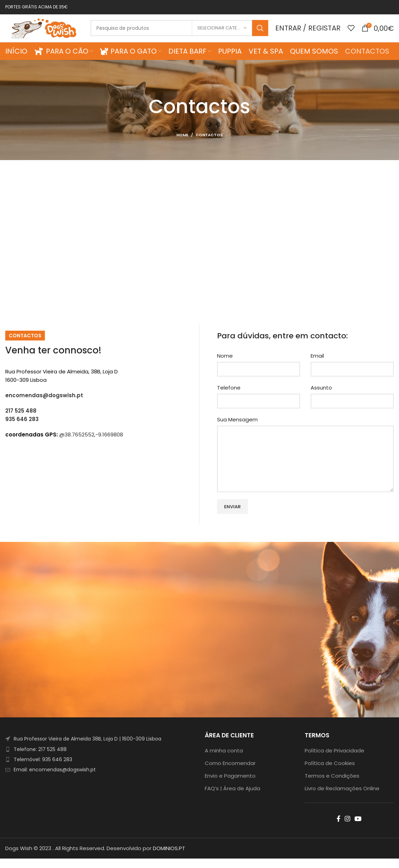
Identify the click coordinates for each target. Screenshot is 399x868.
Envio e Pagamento (230, 785)
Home (182, 144)
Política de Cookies (330, 773)
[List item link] (100, 758)
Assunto (321, 397)
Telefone (229, 397)
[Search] (184, 33)
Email (317, 365)
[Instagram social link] (347, 828)
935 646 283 (22, 428)
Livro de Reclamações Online (342, 798)
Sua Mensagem (237, 429)
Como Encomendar (230, 773)
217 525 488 (21, 420)
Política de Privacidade (334, 760)
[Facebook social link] (339, 828)
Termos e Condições (332, 785)
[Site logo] (49, 32)
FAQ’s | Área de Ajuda (232, 798)
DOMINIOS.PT (169, 858)
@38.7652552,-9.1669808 (91, 444)
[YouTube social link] (358, 828)
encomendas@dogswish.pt (44, 404)
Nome (225, 365)
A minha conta (224, 760)
